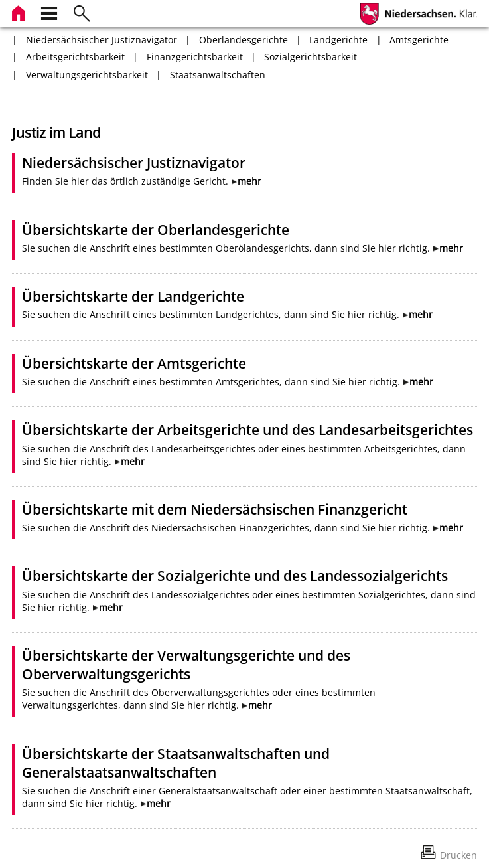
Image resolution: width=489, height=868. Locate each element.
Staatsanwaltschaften (218, 75)
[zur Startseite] (20, 12)
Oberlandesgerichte (244, 40)
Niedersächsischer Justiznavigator (102, 40)
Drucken (458, 855)
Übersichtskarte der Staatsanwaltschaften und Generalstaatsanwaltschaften (176, 763)
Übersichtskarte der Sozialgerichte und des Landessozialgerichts (235, 576)
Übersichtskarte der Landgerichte (133, 296)
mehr (249, 181)
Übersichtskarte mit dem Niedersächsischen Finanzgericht (215, 509)
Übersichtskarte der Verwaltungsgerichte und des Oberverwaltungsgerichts (186, 665)
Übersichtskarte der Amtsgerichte (134, 363)
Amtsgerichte (419, 40)
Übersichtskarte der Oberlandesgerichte (156, 230)
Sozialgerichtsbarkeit (311, 57)
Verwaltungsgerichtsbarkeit (87, 75)
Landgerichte (338, 40)
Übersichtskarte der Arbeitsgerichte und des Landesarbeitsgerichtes (247, 430)
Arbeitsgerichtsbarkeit (75, 57)
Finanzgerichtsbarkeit (195, 57)
